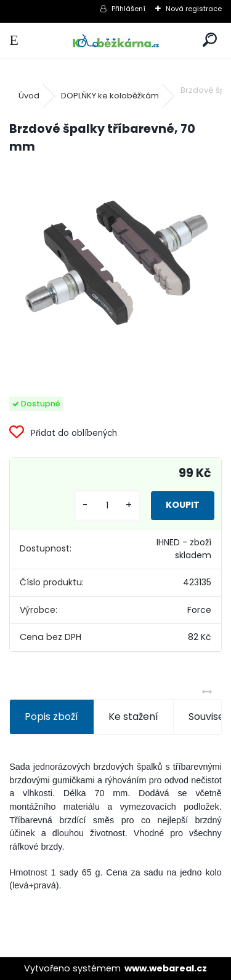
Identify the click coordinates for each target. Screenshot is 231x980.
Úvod (29, 96)
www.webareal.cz (166, 968)
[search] (210, 40)
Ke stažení (133, 717)
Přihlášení (128, 9)
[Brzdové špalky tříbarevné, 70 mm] (115, 262)
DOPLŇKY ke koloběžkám (110, 96)
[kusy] (107, 506)
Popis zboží (51, 717)
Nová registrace (194, 9)
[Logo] (115, 40)
